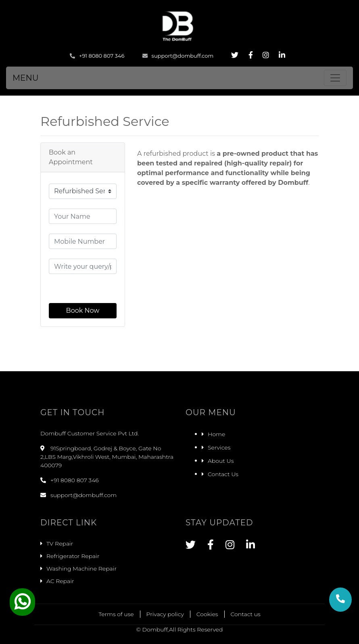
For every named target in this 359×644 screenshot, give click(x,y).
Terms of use (116, 614)
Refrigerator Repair (73, 556)
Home (216, 434)
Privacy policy (165, 614)
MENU (26, 78)
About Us (221, 461)
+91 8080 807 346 (97, 56)
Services (219, 447)
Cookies (207, 614)
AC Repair (60, 581)
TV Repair (60, 544)
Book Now (83, 310)
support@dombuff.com (178, 56)
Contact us (246, 614)
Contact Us (223, 474)
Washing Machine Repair (81, 569)
